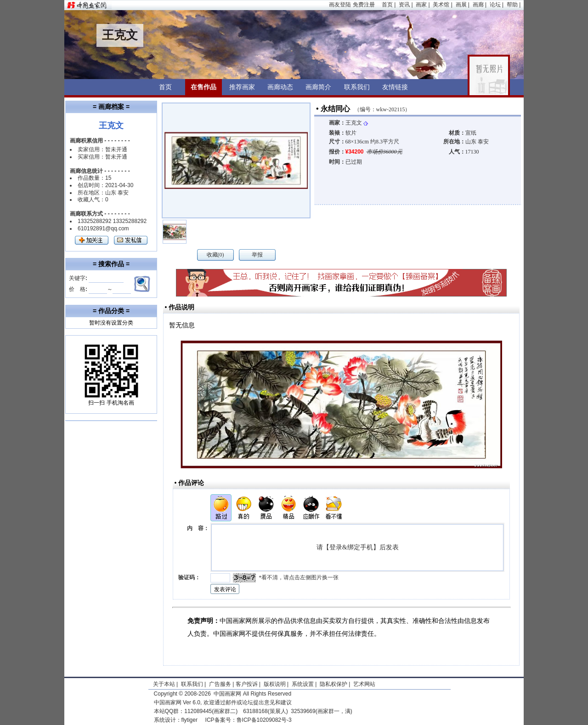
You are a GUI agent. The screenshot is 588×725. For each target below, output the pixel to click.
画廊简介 (318, 87)
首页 (387, 5)
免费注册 (364, 5)
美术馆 (441, 5)
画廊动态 (280, 87)
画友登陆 (340, 5)
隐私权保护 (334, 684)
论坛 (495, 5)
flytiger (189, 720)
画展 (461, 5)
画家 (421, 5)
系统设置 (303, 684)
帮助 (512, 5)
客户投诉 (247, 684)
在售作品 (204, 87)
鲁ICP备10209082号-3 (264, 720)
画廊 (478, 5)
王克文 (357, 123)
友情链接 (395, 87)
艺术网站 (364, 684)
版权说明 (275, 684)
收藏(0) (215, 255)
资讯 (404, 5)
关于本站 (164, 684)
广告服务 (220, 684)
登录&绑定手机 (351, 547)
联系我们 (357, 87)
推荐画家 (242, 87)
